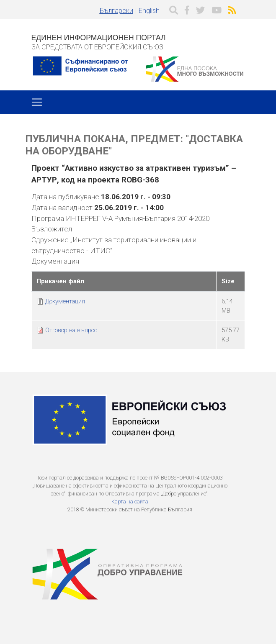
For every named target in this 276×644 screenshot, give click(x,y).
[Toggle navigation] (37, 102)
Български (116, 11)
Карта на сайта (130, 502)
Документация (65, 301)
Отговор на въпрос (71, 330)
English (149, 11)
